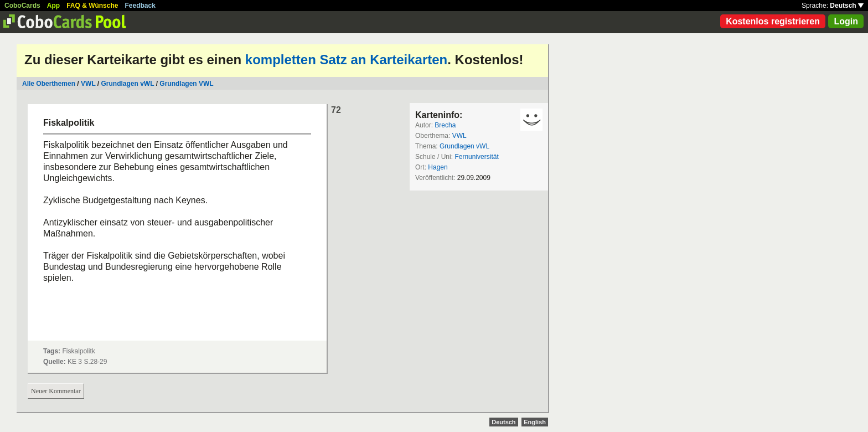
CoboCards (22, 6)
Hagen (438, 167)
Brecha (445, 125)
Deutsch (847, 6)
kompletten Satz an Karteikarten (346, 60)
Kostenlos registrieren (773, 21)
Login (846, 21)
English (535, 422)
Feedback (140, 6)
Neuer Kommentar (56, 391)
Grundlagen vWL (128, 84)
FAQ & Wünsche (92, 6)
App (53, 6)
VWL (88, 84)
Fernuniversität (476, 157)
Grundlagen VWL (186, 84)
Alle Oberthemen (49, 84)
